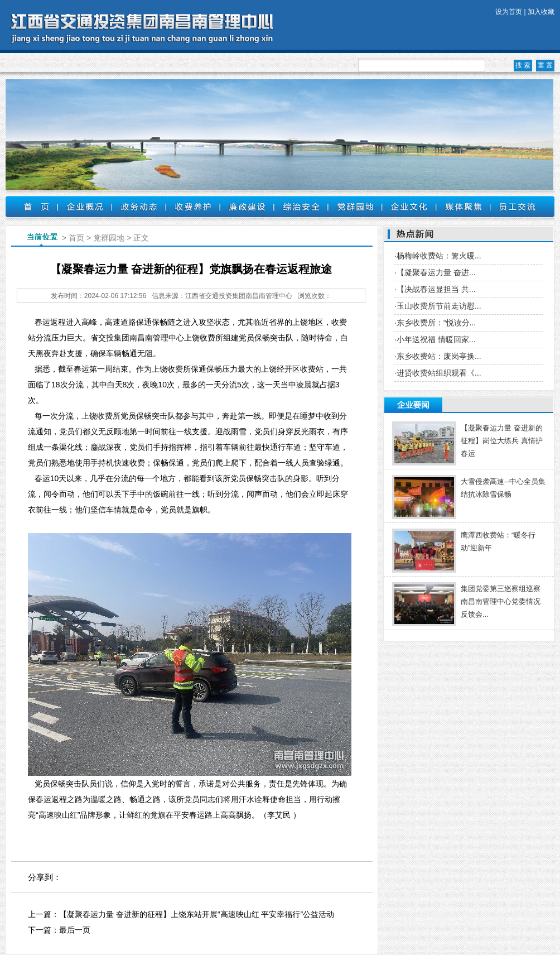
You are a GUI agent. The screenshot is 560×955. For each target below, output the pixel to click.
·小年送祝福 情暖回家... (435, 339)
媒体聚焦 (463, 207)
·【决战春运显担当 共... (435, 289)
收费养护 (193, 207)
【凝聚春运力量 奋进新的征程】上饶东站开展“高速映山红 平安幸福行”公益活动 (197, 914)
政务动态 (139, 207)
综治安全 (301, 207)
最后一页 (75, 930)
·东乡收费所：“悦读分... (435, 323)
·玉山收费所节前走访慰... (438, 306)
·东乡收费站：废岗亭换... (438, 356)
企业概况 (85, 207)
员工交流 (517, 207)
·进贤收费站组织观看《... (438, 373)
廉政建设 (247, 207)
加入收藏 (541, 12)
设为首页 (509, 12)
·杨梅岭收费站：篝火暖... (438, 256)
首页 (32, 207)
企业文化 (409, 207)
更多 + (537, 405)
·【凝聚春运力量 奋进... (435, 272)
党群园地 (355, 207)
